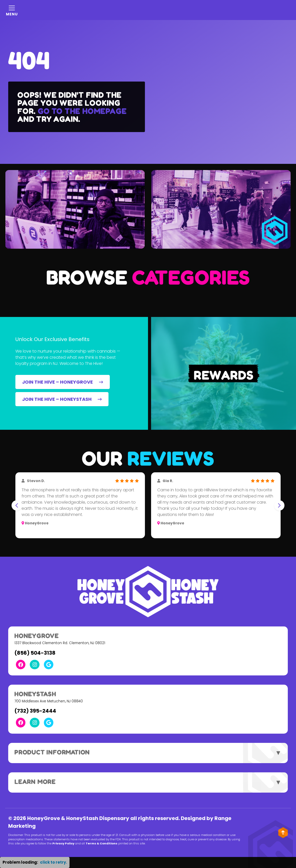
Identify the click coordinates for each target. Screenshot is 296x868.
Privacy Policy (63, 843)
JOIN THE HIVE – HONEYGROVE (63, 382)
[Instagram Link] (34, 665)
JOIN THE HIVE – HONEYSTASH (62, 399)
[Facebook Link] (21, 665)
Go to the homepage (82, 111)
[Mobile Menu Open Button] (12, 10)
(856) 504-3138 (35, 653)
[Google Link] (49, 665)
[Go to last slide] (17, 505)
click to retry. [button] (53, 862)
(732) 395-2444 (35, 711)
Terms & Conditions (102, 843)
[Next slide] (279, 505)
